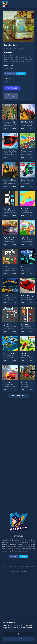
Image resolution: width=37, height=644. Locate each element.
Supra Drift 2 (7, 450)
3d (22, 49)
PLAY (5, 196)
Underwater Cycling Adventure (13, 421)
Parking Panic (8, 334)
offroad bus (25, 421)
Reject (19, 634)
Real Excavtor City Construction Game (15, 190)
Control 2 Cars (25, 392)
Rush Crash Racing (27, 363)
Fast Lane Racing (26, 219)
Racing (6, 49)
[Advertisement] (19, 86)
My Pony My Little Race (28, 306)
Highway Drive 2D (9, 277)
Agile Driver (7, 392)
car (19, 49)
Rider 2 (23, 334)
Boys (15, 225)
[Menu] (34, 4)
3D (11, 49)
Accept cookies (18, 639)
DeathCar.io (7, 363)
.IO (15, 370)
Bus (15, 49)
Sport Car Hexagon (27, 277)
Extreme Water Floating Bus (12, 219)
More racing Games (19, 463)
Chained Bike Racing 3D (28, 248)
